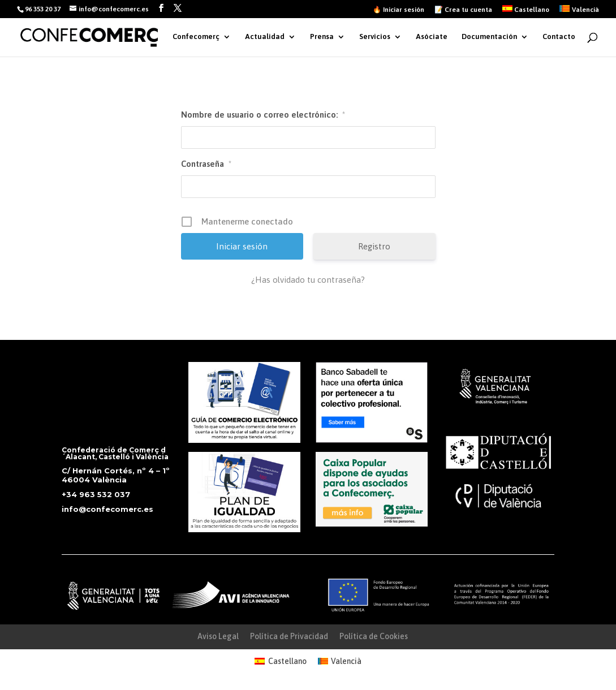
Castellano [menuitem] (287, 661)
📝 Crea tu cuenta (463, 10)
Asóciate (432, 37)
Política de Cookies (374, 636)
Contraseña (206, 164)
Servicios (375, 37)
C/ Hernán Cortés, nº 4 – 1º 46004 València (116, 475)
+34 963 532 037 (96, 494)
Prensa (322, 37)
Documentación (489, 37)
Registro (374, 246)
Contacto (559, 37)
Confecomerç (196, 37)
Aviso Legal (218, 636)
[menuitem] (526, 12)
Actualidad (265, 37)
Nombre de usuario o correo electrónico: (263, 115)
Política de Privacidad (289, 636)
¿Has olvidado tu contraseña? (308, 280)
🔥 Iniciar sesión (399, 10)
